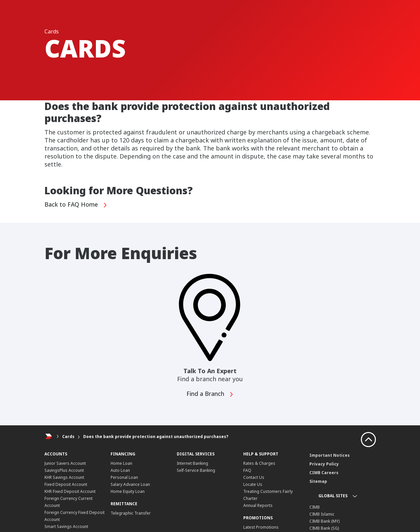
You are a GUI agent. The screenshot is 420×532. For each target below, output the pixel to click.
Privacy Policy (324, 464)
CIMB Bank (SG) (324, 528)
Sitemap (318, 481)
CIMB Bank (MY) (324, 521)
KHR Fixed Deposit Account (70, 491)
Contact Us (254, 477)
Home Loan (121, 463)
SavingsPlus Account (64, 470)
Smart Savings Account (66, 526)
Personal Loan (124, 477)
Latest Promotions (261, 527)
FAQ (247, 470)
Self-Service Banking (196, 470)
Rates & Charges (259, 463)
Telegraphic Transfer (131, 513)
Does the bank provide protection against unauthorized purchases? (156, 437)
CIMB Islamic (322, 514)
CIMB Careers (324, 473)
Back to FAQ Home (76, 205)
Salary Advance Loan (130, 484)
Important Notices (330, 455)
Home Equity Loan (128, 491)
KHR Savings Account (64, 477)
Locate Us (253, 484)
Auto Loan (120, 470)
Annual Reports (258, 505)
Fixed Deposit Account (66, 484)
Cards (68, 437)
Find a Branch (210, 394)
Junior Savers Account (65, 463)
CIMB (315, 507)
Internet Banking (192, 463)
